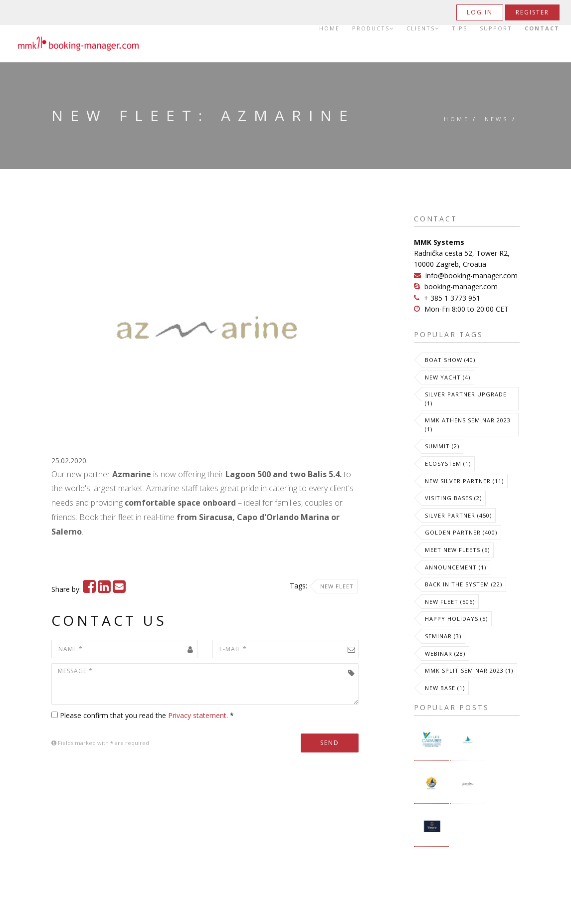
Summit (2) (442, 446)
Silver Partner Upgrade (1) (466, 399)
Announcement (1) (456, 567)
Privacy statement (197, 715)
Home (329, 28)
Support (496, 28)
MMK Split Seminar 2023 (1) (469, 670)
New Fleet (337, 586)
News (497, 119)
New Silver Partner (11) (464, 481)
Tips (460, 28)
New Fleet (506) (450, 602)
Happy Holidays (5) (456, 619)
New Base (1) (445, 688)
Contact (542, 28)
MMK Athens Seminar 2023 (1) (468, 425)
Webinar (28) (445, 653)
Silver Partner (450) (458, 515)
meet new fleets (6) (457, 550)
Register (532, 12)
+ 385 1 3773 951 (452, 298)
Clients (423, 28)
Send (330, 743)
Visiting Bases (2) (453, 498)
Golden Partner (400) (461, 532)
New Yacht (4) (448, 377)
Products (373, 28)
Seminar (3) (443, 636)
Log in (480, 12)
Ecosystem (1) (448, 463)
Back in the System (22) (464, 584)
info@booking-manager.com (472, 276)
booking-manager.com (461, 286)
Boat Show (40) (450, 360)
